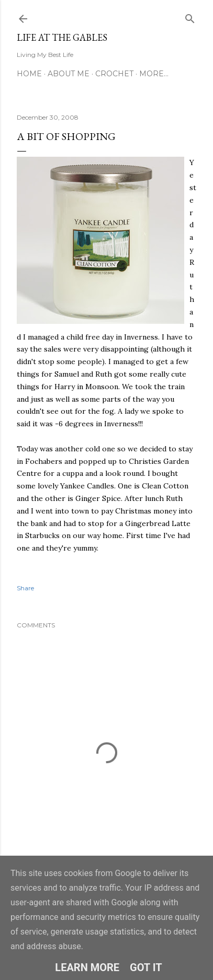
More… (154, 74)
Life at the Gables (62, 37)
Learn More (87, 967)
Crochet (114, 74)
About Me (69, 74)
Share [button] (25, 588)
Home (29, 74)
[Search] (190, 16)
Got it (146, 967)
